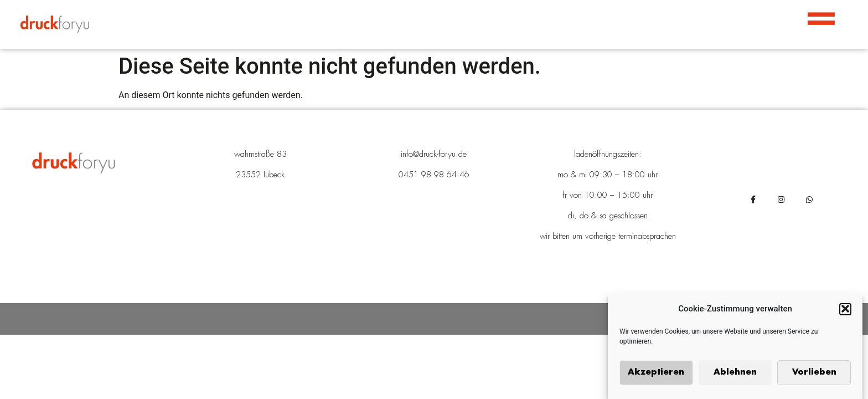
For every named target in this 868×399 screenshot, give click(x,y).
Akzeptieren (656, 374)
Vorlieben (814, 374)
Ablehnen (735, 374)
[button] (845, 310)
